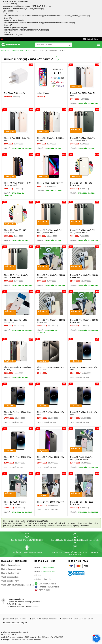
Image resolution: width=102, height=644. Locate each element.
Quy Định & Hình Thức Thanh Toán (44, 619)
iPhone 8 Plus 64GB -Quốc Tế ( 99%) (83, 94)
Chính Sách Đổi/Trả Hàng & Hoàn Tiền (17, 585)
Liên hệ (38, 575)
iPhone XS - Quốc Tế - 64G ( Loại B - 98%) (18, 368)
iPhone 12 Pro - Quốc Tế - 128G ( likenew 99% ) (51, 276)
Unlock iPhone (43, 93)
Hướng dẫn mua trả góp (11, 569)
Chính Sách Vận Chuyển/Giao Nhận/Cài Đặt (77, 619)
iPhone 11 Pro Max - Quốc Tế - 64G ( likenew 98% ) (83, 231)
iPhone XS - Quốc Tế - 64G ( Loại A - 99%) (51, 139)
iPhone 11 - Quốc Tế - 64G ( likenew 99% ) (16, 231)
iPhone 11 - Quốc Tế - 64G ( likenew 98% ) (82, 184)
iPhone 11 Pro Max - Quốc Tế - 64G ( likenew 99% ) (83, 139)
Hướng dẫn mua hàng (10, 565)
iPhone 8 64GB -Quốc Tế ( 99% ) (51, 183)
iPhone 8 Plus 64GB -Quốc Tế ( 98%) (17, 139)
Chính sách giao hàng (10, 577)
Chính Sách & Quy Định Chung (15, 619)
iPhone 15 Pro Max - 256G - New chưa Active (50, 368)
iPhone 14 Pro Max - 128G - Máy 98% (83, 368)
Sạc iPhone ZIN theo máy (14, 93)
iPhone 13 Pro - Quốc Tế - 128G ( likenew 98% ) (51, 321)
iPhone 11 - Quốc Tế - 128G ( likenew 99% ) (82, 503)
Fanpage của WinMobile (49, 587)
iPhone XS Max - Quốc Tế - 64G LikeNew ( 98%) (17, 184)
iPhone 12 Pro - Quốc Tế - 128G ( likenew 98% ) (84, 321)
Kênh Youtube (44, 590)
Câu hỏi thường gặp (43, 579)
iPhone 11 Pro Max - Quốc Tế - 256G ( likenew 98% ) (17, 276)
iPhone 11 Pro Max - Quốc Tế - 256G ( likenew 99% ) (50, 231)
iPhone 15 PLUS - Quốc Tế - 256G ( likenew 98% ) (16, 503)
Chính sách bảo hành (10, 581)
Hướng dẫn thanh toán (11, 573)
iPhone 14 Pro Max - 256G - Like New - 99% (17, 413)
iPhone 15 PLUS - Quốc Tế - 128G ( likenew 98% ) (82, 458)
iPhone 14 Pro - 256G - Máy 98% (50, 502)
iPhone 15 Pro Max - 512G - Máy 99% (83, 413)
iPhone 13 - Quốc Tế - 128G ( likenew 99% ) (16, 321)
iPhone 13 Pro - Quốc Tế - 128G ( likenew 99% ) (84, 276)
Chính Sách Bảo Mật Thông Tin (16, 623)
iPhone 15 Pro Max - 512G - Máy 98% (17, 458)
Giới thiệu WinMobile (47, 584)
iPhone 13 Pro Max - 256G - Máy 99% (50, 458)
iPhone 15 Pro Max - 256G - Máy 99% (50, 413)
